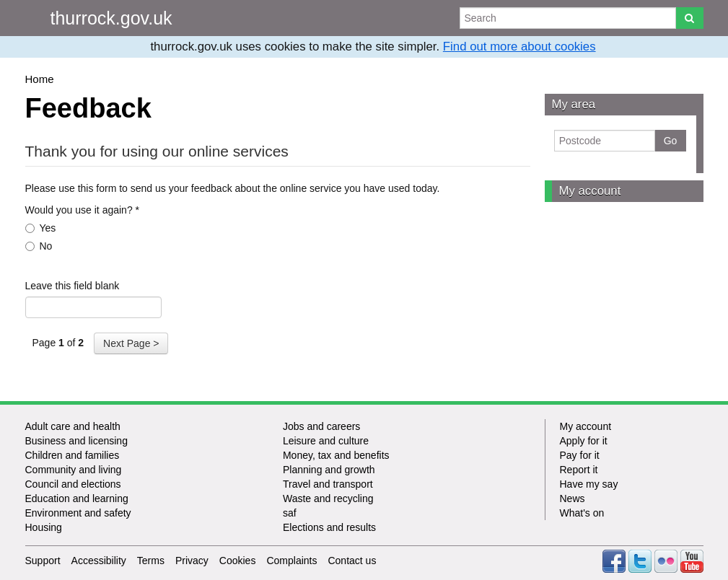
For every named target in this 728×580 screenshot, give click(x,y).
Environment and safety (78, 513)
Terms (151, 561)
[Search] (689, 18)
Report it (579, 470)
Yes (41, 228)
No (39, 246)
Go (671, 141)
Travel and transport (328, 484)
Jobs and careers (321, 426)
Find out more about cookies (519, 47)
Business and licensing (76, 441)
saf (290, 513)
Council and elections (73, 484)
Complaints (291, 561)
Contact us (352, 561)
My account (590, 191)
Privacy (192, 561)
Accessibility (99, 561)
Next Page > (131, 343)
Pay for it (580, 455)
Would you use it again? (83, 210)
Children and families (73, 455)
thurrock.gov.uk (111, 18)
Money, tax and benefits (336, 455)
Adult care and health (73, 426)
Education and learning (77, 498)
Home (40, 79)
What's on (582, 513)
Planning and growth (329, 470)
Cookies (238, 561)
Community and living (74, 470)
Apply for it (584, 441)
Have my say (589, 484)
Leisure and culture (326, 441)
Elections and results (329, 527)
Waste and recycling (328, 498)
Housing (44, 527)
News (573, 498)
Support (43, 561)
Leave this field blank (73, 286)
